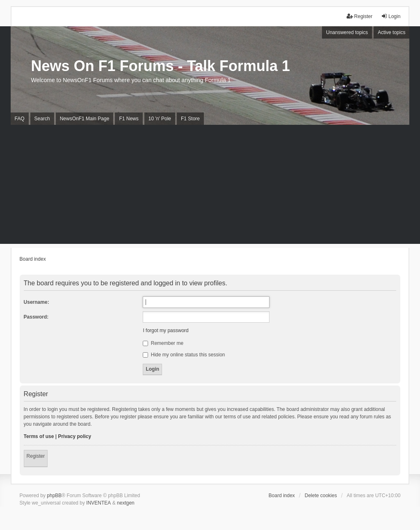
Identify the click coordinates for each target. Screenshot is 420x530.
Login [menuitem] (391, 16)
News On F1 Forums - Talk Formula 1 (161, 66)
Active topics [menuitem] (391, 32)
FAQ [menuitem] (20, 119)
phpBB (54, 496)
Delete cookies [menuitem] (321, 496)
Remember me (163, 343)
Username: (37, 302)
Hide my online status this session (184, 355)
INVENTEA (98, 503)
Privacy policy (74, 436)
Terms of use (39, 436)
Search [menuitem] (42, 119)
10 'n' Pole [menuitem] (160, 119)
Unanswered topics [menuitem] (347, 32)
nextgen (126, 503)
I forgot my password (165, 330)
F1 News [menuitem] (129, 119)
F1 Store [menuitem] (190, 119)
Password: (36, 317)
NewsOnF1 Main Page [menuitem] (85, 119)
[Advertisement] (210, 186)
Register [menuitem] (360, 16)
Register (36, 456)
